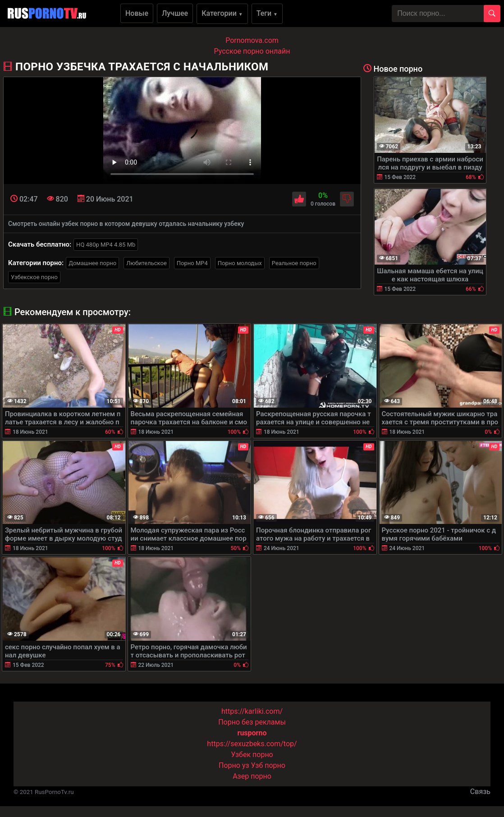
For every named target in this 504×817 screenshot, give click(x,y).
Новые (137, 13)
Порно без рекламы (252, 722)
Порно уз (234, 765)
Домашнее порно (92, 263)
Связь (480, 792)
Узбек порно (252, 755)
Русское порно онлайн (252, 51)
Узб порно (268, 765)
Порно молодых (240, 263)
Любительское (147, 263)
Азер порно (252, 776)
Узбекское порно (34, 277)
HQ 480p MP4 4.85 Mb (106, 245)
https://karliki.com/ (252, 711)
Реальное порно (294, 263)
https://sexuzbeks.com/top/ (252, 744)
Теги (267, 13)
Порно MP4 (192, 263)
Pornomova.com (252, 40)
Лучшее (175, 13)
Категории (222, 13)
